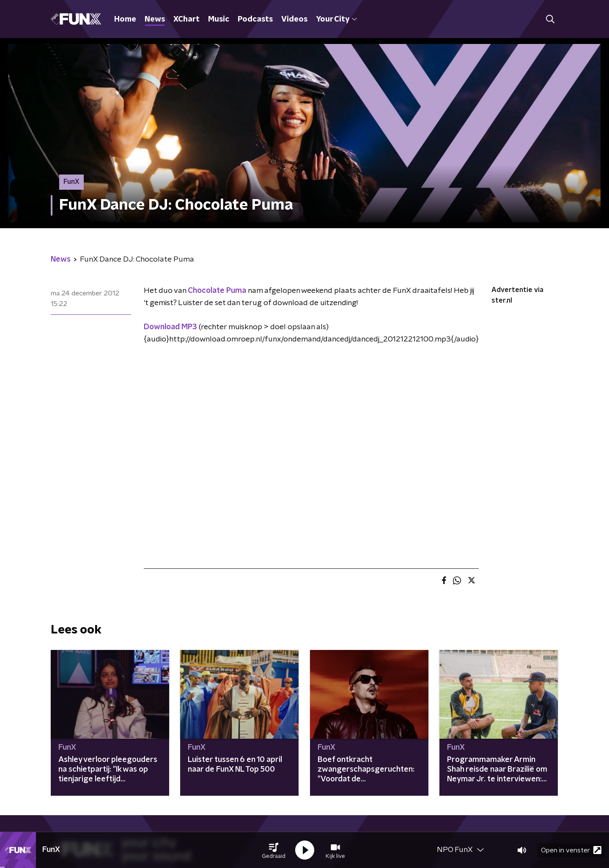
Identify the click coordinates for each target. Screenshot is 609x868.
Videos (294, 19)
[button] (274, 850)
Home (125, 19)
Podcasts (255, 19)
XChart (187, 19)
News (155, 19)
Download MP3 (170, 327)
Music (219, 19)
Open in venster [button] (571, 850)
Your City (336, 19)
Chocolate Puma (217, 291)
